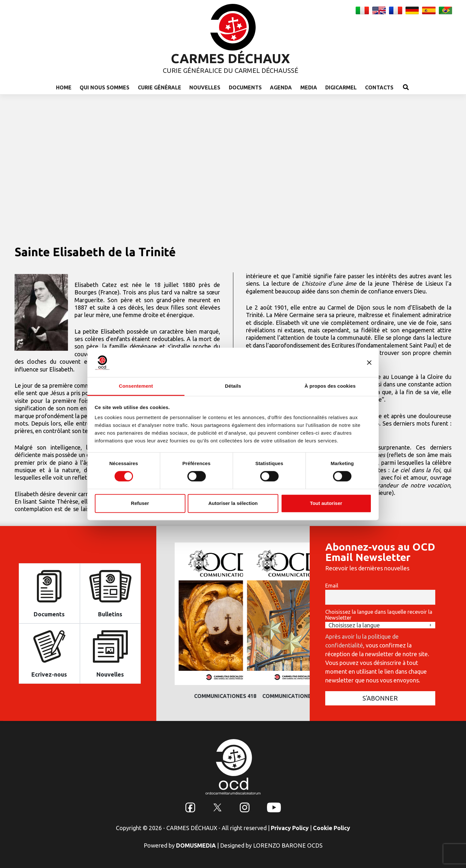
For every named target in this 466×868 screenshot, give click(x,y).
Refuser (140, 503)
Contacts (379, 87)
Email (332, 586)
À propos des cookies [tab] (330, 386)
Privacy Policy (290, 828)
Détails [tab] (233, 386)
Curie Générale (160, 87)
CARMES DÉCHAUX (230, 58)
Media (309, 87)
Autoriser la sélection (233, 503)
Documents (245, 87)
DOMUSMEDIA (196, 845)
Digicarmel (341, 87)
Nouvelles (205, 87)
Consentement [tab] (136, 386)
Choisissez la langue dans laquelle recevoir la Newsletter (379, 615)
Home (64, 87)
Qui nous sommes (105, 87)
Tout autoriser (326, 503)
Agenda (281, 87)
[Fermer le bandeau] (369, 362)
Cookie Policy (332, 828)
